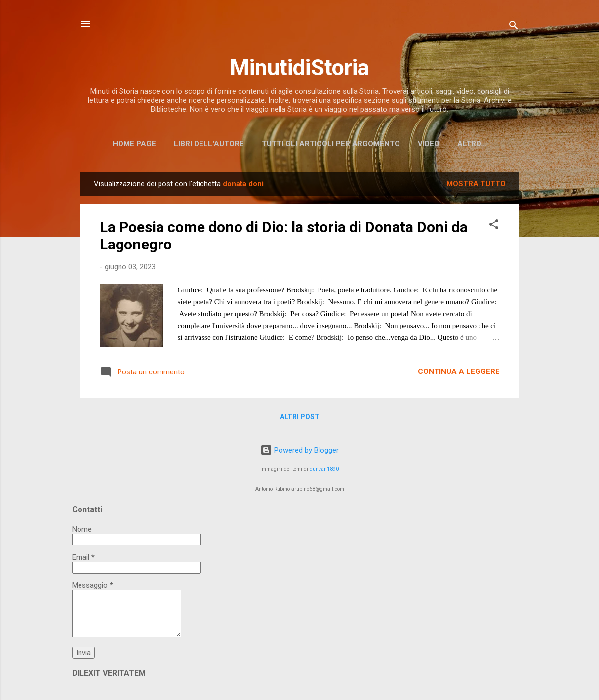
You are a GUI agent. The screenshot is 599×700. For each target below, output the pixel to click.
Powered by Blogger (299, 450)
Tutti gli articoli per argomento (331, 144)
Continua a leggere (459, 371)
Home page (134, 144)
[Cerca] (514, 27)
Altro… (472, 144)
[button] (494, 226)
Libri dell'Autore (209, 144)
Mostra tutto (476, 184)
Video (429, 144)
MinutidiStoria (299, 67)
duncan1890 (324, 469)
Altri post (300, 417)
